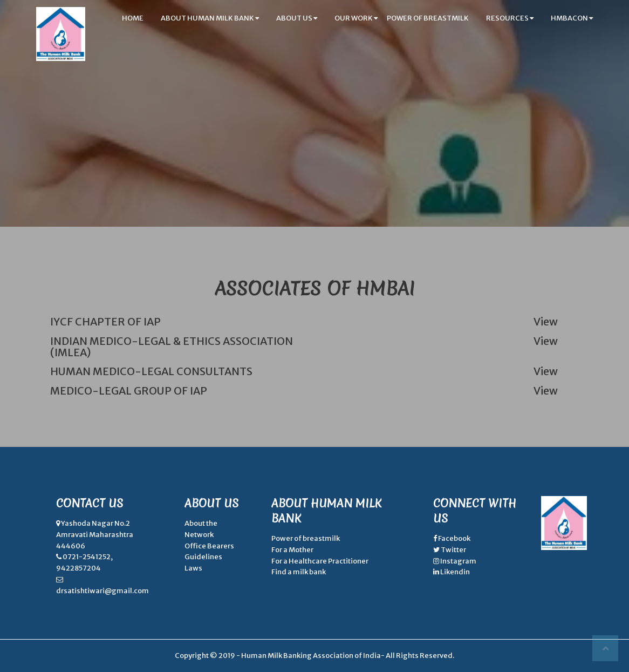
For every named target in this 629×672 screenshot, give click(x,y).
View (546, 322)
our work (356, 18)
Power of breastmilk (306, 538)
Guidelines (203, 557)
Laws (193, 568)
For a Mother (292, 550)
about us (297, 18)
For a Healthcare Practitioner (320, 561)
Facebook (454, 538)
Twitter (453, 550)
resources (510, 18)
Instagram (458, 561)
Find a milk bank (299, 572)
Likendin (454, 572)
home (133, 18)
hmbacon (572, 18)
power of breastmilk (428, 18)
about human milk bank (210, 18)
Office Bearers (209, 546)
